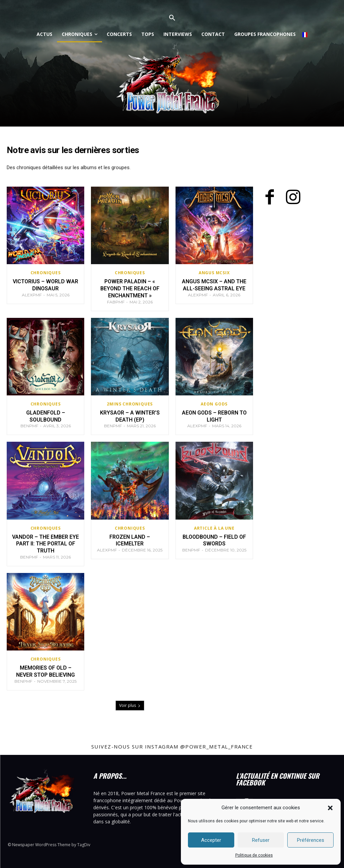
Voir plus (130, 705)
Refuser (261, 840)
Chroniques (46, 273)
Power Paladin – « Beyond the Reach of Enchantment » (130, 288)
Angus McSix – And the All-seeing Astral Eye (214, 285)
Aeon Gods (214, 404)
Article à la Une (214, 528)
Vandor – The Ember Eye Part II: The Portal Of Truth (45, 544)
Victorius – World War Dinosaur (45, 285)
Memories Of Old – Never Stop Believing (45, 671)
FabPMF (116, 302)
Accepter (211, 840)
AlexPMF (32, 295)
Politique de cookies (254, 855)
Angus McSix (214, 273)
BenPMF (29, 426)
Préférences (311, 840)
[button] (330, 808)
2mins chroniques (130, 404)
